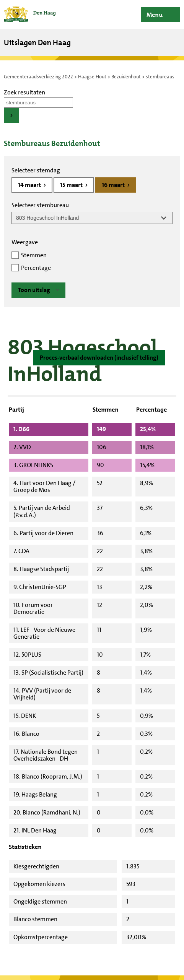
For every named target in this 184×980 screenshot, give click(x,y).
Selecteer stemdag (36, 170)
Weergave (25, 242)
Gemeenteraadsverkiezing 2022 (38, 77)
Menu (155, 15)
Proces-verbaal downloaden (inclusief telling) (99, 358)
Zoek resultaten (24, 92)
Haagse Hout (92, 77)
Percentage (36, 268)
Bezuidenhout (126, 77)
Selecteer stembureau (40, 205)
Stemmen (34, 255)
